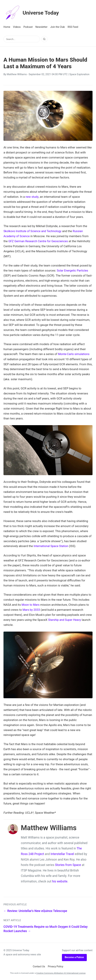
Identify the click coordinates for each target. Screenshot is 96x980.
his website (60, 881)
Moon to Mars (31, 604)
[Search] (44, 39)
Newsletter (41, 27)
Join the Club (58, 27)
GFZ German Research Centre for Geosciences (39, 241)
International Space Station (51, 546)
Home (7, 27)
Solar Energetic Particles (73, 270)
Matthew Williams (17, 74)
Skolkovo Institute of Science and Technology (33, 231)
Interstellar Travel (62, 853)
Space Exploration (79, 74)
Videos (17, 27)
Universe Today (32, 13)
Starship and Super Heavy (65, 619)
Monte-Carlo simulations (74, 354)
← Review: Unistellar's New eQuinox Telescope (35, 910)
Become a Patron (74, 957)
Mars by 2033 (32, 609)
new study (32, 197)
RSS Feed (73, 27)
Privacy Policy (56, 966)
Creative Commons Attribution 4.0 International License (61, 973)
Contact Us (39, 966)
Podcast (28, 27)
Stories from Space (68, 864)
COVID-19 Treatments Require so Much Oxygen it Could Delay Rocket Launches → (46, 928)
